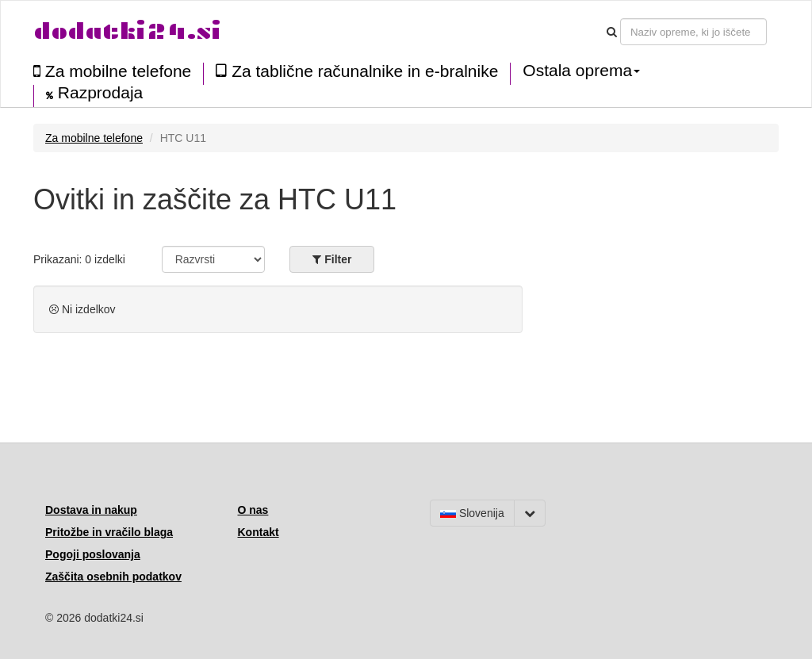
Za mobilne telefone (112, 71)
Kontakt (259, 532)
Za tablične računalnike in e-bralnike (357, 71)
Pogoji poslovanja (93, 554)
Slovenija (472, 513)
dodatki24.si (127, 31)
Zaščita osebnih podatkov (113, 577)
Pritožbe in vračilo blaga (109, 532)
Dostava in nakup (91, 510)
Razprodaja (94, 93)
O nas (253, 510)
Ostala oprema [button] (581, 71)
